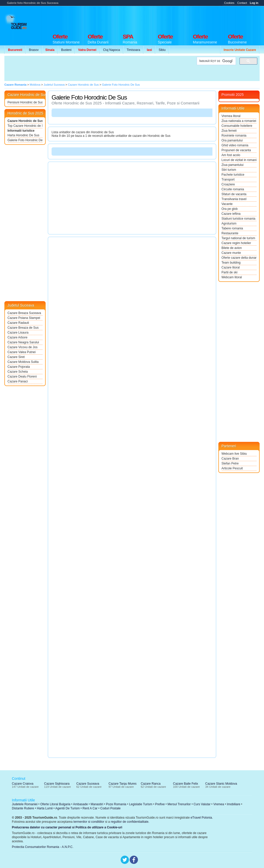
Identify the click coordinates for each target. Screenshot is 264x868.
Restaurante (230, 233)
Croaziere (228, 184)
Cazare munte (231, 253)
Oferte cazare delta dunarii (239, 258)
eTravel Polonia (201, 818)
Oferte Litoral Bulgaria (55, 804)
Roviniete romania (234, 136)
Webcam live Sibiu (234, 454)
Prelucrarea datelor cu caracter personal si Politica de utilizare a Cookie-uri (67, 827)
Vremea (219, 804)
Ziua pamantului (232, 165)
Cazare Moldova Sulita (23, 362)
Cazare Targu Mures (123, 784)
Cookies (229, 3)
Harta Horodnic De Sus (23, 135)
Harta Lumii (45, 808)
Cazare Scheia (18, 372)
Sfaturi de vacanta (234, 194)
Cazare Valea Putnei (22, 352)
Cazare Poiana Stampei (24, 318)
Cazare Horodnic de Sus (25, 121)
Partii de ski (229, 272)
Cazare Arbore (17, 337)
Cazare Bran (230, 459)
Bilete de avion (232, 248)
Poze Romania (116, 804)
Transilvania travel (234, 199)
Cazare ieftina (231, 214)
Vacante (227, 204)
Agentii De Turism (68, 808)
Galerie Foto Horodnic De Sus (25, 140)
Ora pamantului (232, 140)
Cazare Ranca (151, 784)
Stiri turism (229, 170)
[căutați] (216, 61)
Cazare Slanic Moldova (221, 784)
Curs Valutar (202, 804)
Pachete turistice (233, 175)
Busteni (66, 50)
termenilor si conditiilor (89, 822)
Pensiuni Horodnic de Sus (25, 102)
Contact (242, 3)
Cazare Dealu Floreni (22, 377)
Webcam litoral (232, 277)
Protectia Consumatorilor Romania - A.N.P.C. (43, 847)
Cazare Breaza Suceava (24, 313)
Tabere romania (232, 228)
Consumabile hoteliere (237, 126)
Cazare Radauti (18, 323)
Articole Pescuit (232, 468)
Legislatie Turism (141, 804)
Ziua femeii (229, 131)
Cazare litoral (231, 267)
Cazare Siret (16, 357)
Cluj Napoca (112, 50)
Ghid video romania (235, 145)
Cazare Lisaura (18, 333)
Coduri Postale (110, 808)
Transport (228, 180)
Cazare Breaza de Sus (23, 328)
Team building (231, 263)
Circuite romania (233, 189)
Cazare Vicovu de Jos (23, 347)
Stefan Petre (230, 463)
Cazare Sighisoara (57, 784)
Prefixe (160, 804)
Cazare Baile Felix (185, 784)
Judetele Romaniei (25, 804)
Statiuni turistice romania (238, 219)
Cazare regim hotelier (236, 243)
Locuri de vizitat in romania (239, 160)
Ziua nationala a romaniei (239, 121)
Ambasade (80, 804)
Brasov (34, 50)
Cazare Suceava (88, 784)
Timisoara (133, 50)
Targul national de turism (238, 238)
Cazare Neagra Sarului (23, 342)
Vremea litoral (231, 116)
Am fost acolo (231, 155)
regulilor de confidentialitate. (130, 822)
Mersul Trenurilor (179, 804)
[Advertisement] (166, 19)
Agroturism (229, 223)
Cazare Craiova (23, 784)
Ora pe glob (230, 209)
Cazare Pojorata (19, 367)
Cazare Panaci (18, 381)
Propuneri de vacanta (236, 150)
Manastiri (97, 804)
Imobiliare (234, 804)
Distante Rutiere (23, 808)
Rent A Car (90, 808)
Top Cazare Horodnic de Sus (25, 126)
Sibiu (162, 50)
